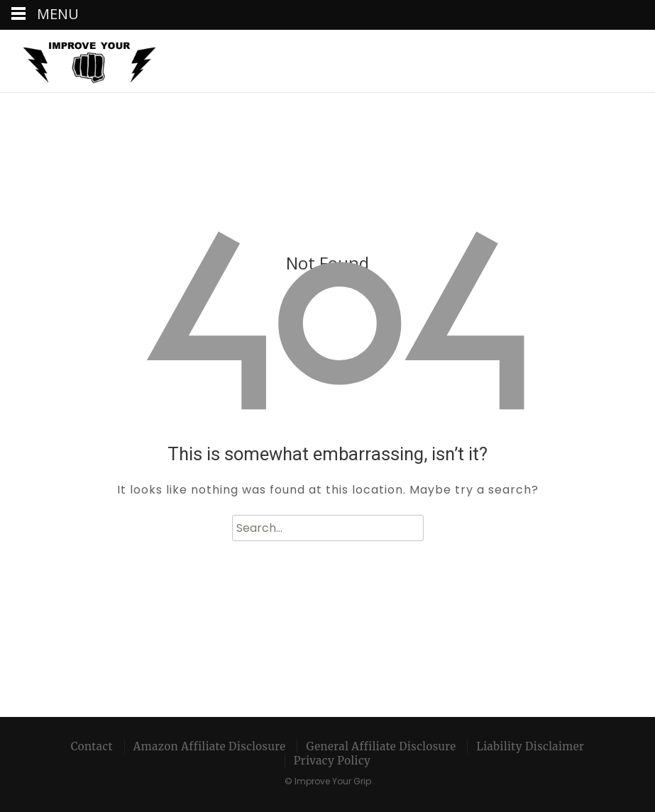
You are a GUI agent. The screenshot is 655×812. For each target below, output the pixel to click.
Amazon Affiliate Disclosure (210, 746)
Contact (92, 746)
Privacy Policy (332, 761)
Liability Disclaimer (530, 746)
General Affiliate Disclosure (381, 746)
